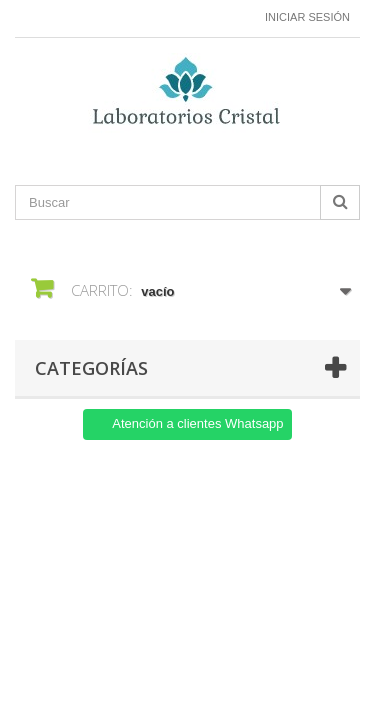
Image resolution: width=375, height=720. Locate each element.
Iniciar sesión (307, 17)
